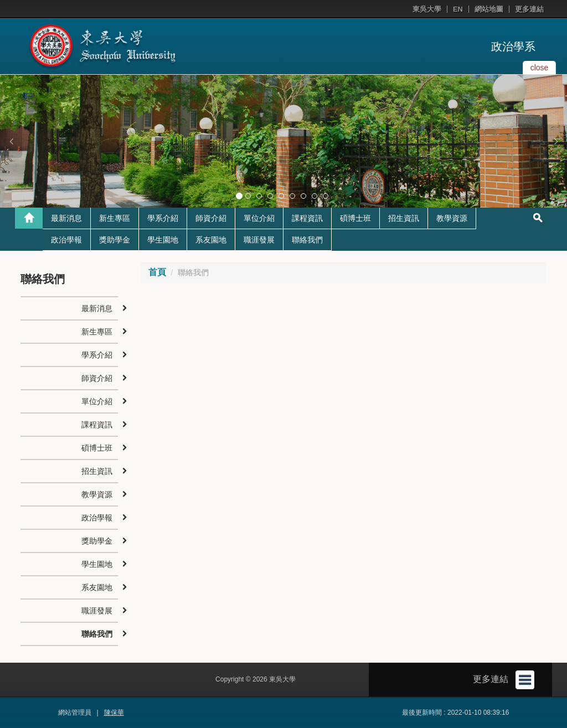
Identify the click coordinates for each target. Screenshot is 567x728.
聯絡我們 (307, 240)
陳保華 (114, 712)
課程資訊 (307, 218)
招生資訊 (404, 218)
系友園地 (211, 240)
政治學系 (513, 47)
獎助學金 (115, 240)
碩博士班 (355, 218)
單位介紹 (259, 218)
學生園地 (163, 240)
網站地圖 (489, 9)
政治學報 (66, 240)
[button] (11, 141)
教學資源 (452, 218)
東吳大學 (427, 9)
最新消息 (66, 218)
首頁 (157, 272)
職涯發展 (259, 240)
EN (458, 9)
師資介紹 (211, 218)
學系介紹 (163, 218)
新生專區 (115, 218)
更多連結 (529, 9)
